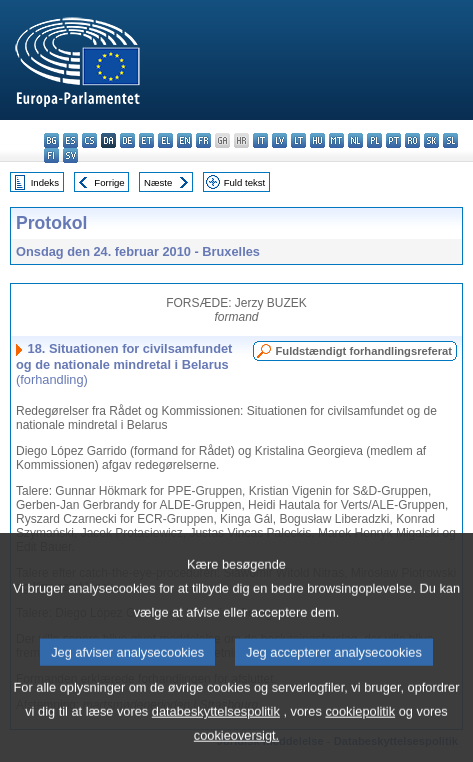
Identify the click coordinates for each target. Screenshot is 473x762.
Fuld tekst (245, 182)
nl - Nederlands (355, 140)
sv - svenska (70, 155)
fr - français (203, 140)
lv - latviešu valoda (279, 140)
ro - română (412, 140)
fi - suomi (51, 155)
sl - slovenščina (450, 140)
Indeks (45, 182)
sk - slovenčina (431, 140)
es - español (70, 140)
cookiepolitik (360, 732)
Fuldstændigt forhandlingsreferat (363, 351)
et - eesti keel (146, 140)
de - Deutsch (127, 140)
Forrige (109, 182)
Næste (158, 182)
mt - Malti (336, 140)
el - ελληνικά (165, 140)
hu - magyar (317, 140)
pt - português (393, 140)
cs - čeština (89, 140)
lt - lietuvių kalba (298, 140)
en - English (184, 140)
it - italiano (260, 140)
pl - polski (374, 140)
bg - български (51, 140)
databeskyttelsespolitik (216, 732)
